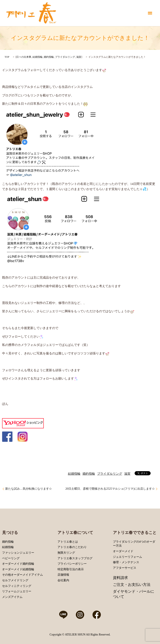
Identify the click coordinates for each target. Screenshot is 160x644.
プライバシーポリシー (72, 564)
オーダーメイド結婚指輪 (18, 569)
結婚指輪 (37, 57)
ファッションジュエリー (18, 553)
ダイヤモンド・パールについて (134, 594)
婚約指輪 (49, 57)
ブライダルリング (65, 57)
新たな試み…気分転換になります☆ (29, 489)
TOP (7, 57)
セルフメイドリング (15, 580)
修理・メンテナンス (126, 562)
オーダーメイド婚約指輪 (18, 564)
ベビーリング (11, 558)
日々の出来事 (24, 57)
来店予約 (15, 13)
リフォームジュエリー (17, 591)
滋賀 (79, 57)
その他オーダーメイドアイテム (22, 575)
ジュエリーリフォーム (127, 557)
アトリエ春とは (68, 542)
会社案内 (63, 580)
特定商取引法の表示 (71, 569)
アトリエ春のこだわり (72, 547)
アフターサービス (125, 568)
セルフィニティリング (17, 586)
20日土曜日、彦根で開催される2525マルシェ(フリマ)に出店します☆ (110, 489)
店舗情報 (63, 575)
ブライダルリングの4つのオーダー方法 (134, 544)
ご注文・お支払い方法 (132, 585)
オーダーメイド (123, 551)
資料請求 (120, 578)
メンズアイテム (12, 597)
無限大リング (66, 553)
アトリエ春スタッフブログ (75, 558)
